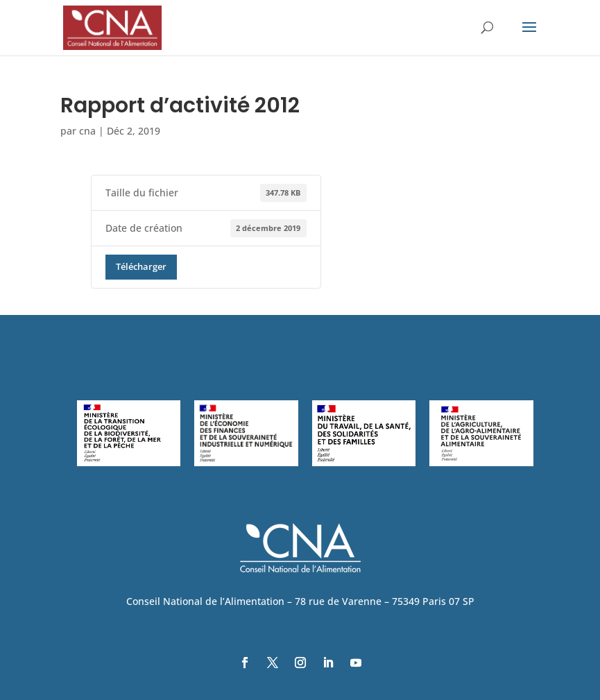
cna (87, 131)
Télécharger (141, 266)
